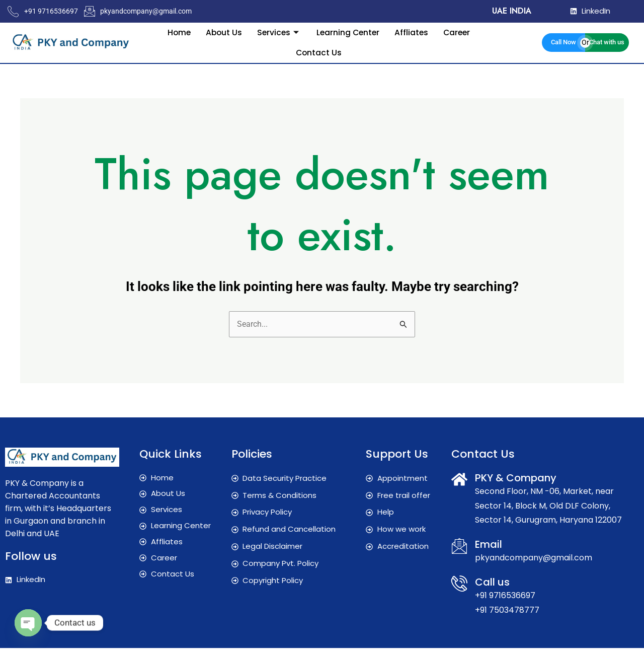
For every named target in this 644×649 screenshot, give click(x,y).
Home (176, 32)
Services (278, 32)
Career (459, 32)
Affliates (413, 32)
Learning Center (348, 32)
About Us (222, 32)
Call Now (563, 42)
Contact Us (319, 52)
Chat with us (607, 42)
